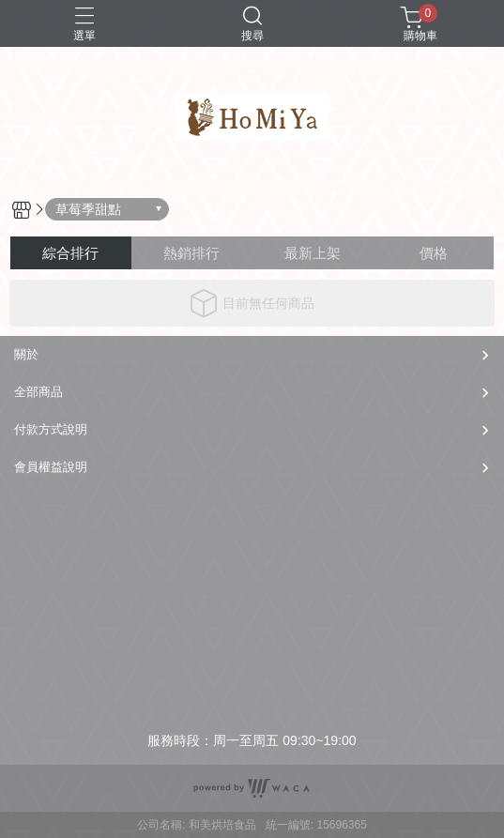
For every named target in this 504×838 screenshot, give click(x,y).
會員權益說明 (51, 467)
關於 (26, 354)
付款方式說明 (51, 429)
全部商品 (38, 392)
